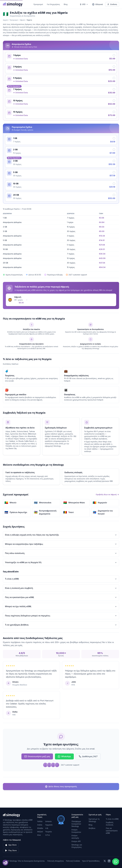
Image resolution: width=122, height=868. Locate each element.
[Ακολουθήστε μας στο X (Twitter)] (105, 861)
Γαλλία (40, 821)
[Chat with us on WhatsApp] (116, 862)
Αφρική (22, 20)
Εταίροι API (76, 841)
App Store (11, 845)
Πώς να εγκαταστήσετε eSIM (112, 831)
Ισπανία (48, 821)
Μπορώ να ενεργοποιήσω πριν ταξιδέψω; (61, 544)
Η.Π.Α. (48, 835)
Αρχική (5, 20)
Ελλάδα (40, 828)
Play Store (11, 850)
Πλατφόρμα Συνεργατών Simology (76, 824)
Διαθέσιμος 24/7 (88, 756)
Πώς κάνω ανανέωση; (61, 553)
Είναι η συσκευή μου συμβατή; (61, 588)
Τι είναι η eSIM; (61, 579)
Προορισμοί (38, 4)
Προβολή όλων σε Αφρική (107, 494)
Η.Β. (47, 828)
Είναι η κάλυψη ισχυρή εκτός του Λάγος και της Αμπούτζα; (61, 535)
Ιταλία (40, 825)
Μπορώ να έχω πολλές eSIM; (61, 606)
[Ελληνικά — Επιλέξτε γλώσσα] (97, 4)
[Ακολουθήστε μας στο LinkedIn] (109, 861)
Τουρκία (49, 832)
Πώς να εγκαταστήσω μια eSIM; (61, 597)
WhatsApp (64, 756)
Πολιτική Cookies (73, 861)
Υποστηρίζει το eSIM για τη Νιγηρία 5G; (61, 562)
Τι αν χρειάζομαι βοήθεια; (61, 625)
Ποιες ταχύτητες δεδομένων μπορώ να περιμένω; (61, 616)
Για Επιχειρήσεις (53, 4)
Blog (66, 4)
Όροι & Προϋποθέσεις (91, 861)
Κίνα (39, 835)
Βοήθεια (92, 828)
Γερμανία (49, 825)
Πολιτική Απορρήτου (56, 861)
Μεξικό (40, 832)
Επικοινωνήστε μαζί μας (37, 756)
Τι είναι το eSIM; (112, 819)
